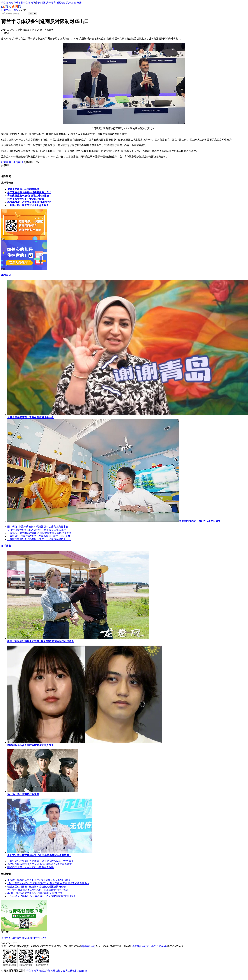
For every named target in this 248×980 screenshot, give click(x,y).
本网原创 (6, 275)
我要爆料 (6, 162)
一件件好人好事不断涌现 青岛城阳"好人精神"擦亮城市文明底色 (42, 896)
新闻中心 (6, 10)
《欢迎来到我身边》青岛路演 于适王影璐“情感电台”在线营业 (40, 861)
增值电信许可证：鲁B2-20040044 (149, 946)
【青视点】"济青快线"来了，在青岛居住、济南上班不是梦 (39, 536)
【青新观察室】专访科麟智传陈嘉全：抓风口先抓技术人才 (39, 539)
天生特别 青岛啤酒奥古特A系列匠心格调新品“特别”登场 (38, 890)
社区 (43, 3)
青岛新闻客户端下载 (12, 3)
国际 (16, 10)
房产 (49, 3)
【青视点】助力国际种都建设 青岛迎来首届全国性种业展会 (39, 533)
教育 (53, 3)
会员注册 (68, 971)
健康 (64, 3)
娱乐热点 (6, 546)
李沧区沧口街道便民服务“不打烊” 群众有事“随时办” (35, 893)
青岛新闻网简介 (35, 971)
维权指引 (58, 971)
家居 (79, 3)
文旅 (74, 3)
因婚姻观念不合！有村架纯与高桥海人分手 (30, 867)
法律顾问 (48, 971)
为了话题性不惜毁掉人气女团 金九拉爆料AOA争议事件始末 (40, 864)
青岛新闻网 (29, 3)
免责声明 (18, 162)
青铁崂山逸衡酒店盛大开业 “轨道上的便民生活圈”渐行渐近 (39, 880)
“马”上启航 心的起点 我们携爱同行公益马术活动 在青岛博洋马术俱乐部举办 (48, 883)
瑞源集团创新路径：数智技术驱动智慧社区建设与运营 (37, 887)
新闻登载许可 (88, 946)
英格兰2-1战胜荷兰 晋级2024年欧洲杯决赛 (24, 938)
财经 (59, 3)
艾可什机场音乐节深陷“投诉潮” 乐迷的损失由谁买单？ (37, 530)
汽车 (69, 3)
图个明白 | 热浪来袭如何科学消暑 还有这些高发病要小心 (38, 527)
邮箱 (85, 971)
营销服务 (77, 971)
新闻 (38, 3)
